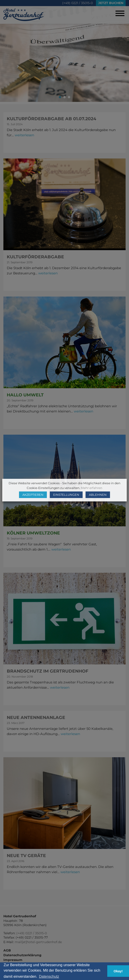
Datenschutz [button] (49, 976)
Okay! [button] (118, 971)
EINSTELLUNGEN (66, 495)
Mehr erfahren (92, 488)
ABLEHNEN (98, 495)
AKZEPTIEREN (33, 495)
